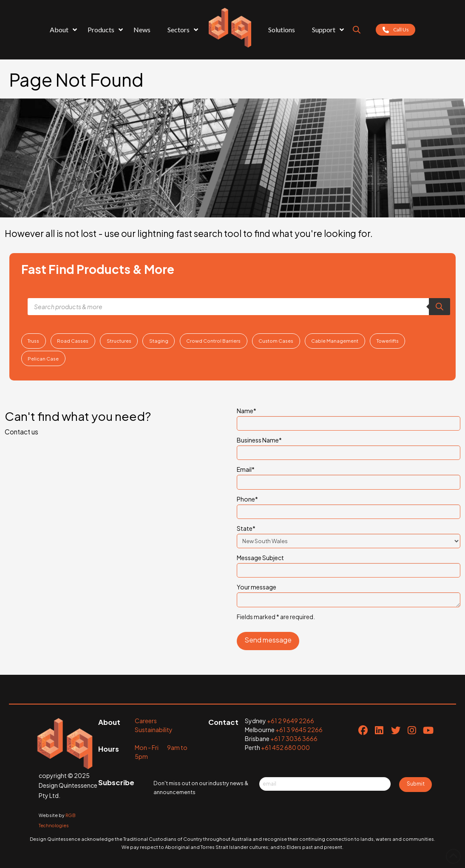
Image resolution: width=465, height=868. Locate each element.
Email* (349, 476)
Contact (223, 722)
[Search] (439, 307)
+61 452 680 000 (285, 747)
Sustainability (154, 730)
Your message (349, 592)
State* (349, 535)
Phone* (349, 506)
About (109, 722)
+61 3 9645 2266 (299, 730)
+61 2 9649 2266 (291, 721)
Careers (146, 721)
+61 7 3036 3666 (294, 738)
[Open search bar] (357, 30)
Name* (349, 417)
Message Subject (349, 564)
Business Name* (349, 447)
